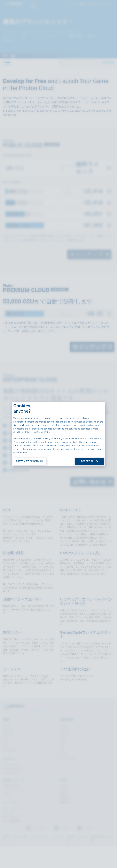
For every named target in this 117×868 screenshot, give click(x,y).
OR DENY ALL (30, 461)
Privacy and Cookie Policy (38, 432)
